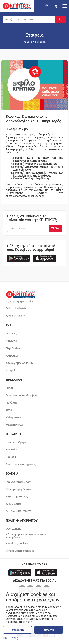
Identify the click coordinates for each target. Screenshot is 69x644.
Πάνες (10, 388)
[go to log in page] (47, 6)
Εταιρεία (11, 370)
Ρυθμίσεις (11, 638)
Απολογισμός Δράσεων (20, 363)
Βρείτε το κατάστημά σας (21, 464)
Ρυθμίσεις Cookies (17, 543)
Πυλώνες (11, 333)
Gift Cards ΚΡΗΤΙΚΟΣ (18, 511)
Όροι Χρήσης (13, 529)
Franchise (12, 450)
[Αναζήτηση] (61, 19)
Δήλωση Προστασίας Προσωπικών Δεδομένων (26, 536)
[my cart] (56, 6)
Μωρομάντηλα (15, 425)
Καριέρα (11, 457)
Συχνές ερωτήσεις (17, 496)
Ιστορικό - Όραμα (16, 442)
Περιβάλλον (13, 348)
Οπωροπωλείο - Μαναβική (22, 395)
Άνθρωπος (12, 356)
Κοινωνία (11, 341)
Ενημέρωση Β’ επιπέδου (20, 551)
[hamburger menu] (65, 6)
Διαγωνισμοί (14, 504)
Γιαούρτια (12, 403)
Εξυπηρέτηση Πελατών (20, 489)
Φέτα (9, 410)
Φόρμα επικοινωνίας (18, 482)
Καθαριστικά (13, 417)
